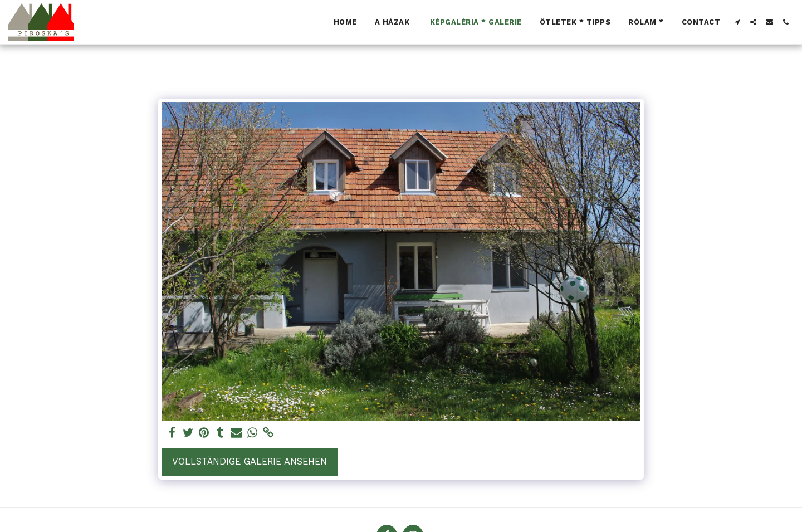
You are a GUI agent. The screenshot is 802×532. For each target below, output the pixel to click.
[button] (737, 22)
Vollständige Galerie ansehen (250, 462)
